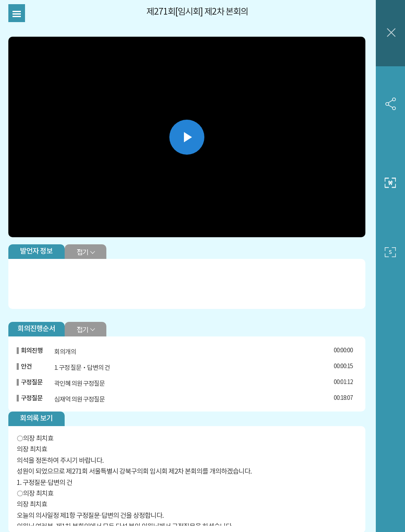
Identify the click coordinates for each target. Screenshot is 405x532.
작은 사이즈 (390, 252)
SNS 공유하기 (390, 104)
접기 (82, 252)
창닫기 (390, 33)
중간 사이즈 (390, 183)
